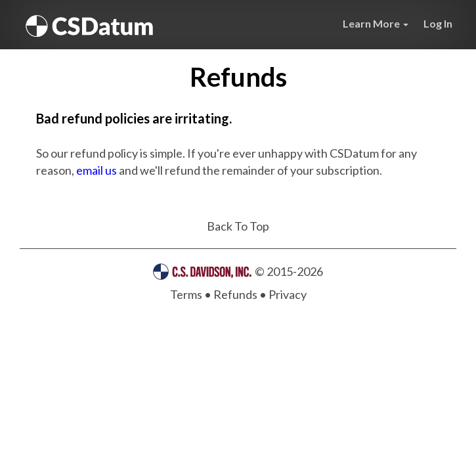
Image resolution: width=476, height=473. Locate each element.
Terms (186, 294)
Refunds (235, 294)
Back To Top (238, 226)
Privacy (288, 294)
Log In (438, 23)
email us (97, 170)
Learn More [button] (376, 23)
